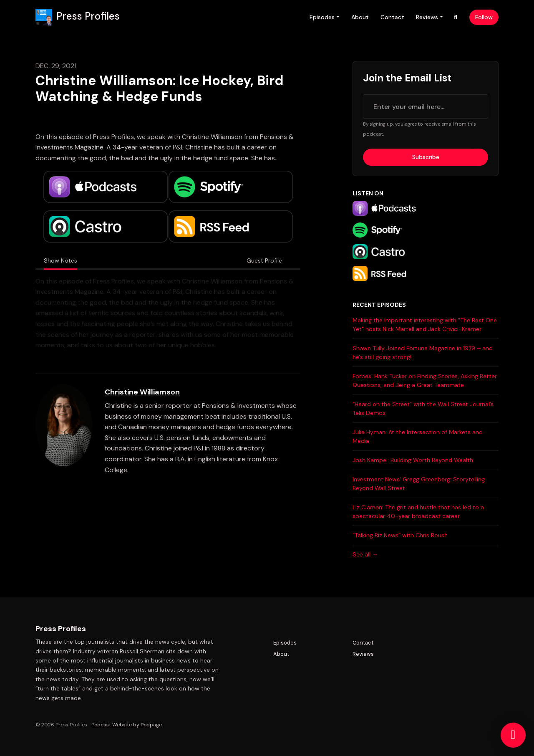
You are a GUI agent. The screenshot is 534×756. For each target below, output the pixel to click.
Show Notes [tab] (60, 260)
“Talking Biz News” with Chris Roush (400, 535)
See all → (365, 554)
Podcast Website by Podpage (127, 725)
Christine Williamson (142, 392)
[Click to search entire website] (456, 17)
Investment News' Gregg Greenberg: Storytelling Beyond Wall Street (419, 484)
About (360, 17)
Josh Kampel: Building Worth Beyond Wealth (413, 460)
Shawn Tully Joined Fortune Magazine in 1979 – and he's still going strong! (423, 353)
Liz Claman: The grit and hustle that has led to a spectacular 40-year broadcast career (418, 512)
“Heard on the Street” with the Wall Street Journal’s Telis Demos (423, 408)
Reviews (427, 17)
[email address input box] (426, 106)
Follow (484, 17)
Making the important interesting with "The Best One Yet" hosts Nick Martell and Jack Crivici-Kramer (425, 325)
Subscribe (426, 157)
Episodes (322, 17)
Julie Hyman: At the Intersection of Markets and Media (418, 436)
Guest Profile (264, 260)
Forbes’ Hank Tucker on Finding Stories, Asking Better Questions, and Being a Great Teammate (425, 381)
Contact (392, 17)
